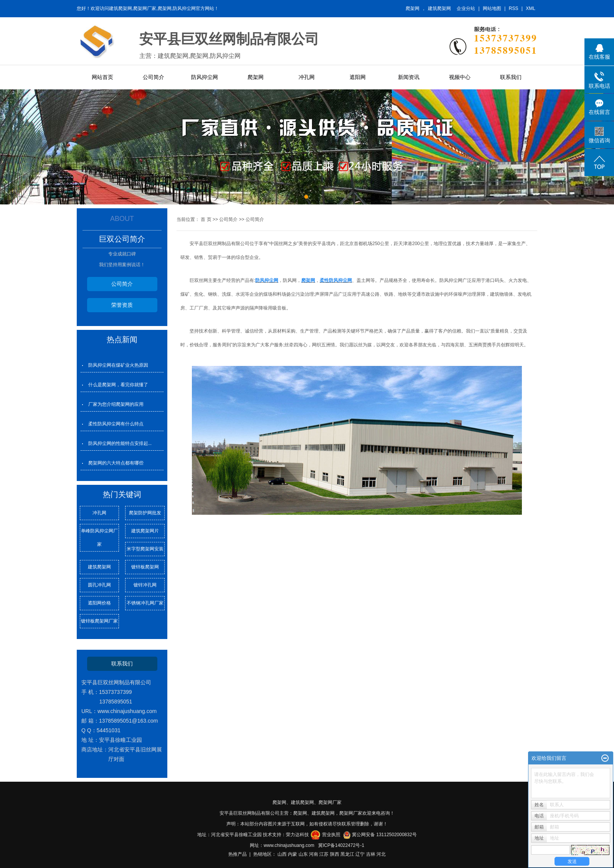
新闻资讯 (409, 77)
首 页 (206, 219)
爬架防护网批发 (145, 513)
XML (531, 8)
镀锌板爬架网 (145, 567)
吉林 (371, 854)
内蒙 (292, 854)
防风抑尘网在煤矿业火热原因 (118, 365)
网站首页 (102, 77)
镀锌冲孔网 (145, 585)
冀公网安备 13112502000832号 (384, 835)
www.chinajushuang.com (289, 845)
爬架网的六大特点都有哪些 (116, 463)
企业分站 (466, 8)
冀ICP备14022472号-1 (341, 845)
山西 (282, 854)
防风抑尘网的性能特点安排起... (120, 443)
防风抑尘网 (205, 77)
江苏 (324, 854)
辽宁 (360, 854)
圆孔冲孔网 (99, 585)
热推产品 (238, 854)
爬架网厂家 (330, 802)
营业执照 (331, 835)
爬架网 (413, 8)
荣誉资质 (122, 305)
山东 (303, 854)
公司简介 (153, 77)
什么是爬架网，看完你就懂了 (118, 385)
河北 (381, 854)
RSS (514, 8)
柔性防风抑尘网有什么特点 (116, 424)
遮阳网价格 (99, 603)
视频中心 (460, 77)
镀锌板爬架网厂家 (99, 621)
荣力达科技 (297, 835)
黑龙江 (347, 854)
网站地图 (492, 8)
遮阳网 (358, 77)
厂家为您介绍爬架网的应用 (116, 404)
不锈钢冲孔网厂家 (145, 603)
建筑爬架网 (439, 8)
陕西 (335, 854)
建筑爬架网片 (145, 531)
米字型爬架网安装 (145, 549)
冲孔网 (307, 77)
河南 (314, 854)
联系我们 (511, 77)
